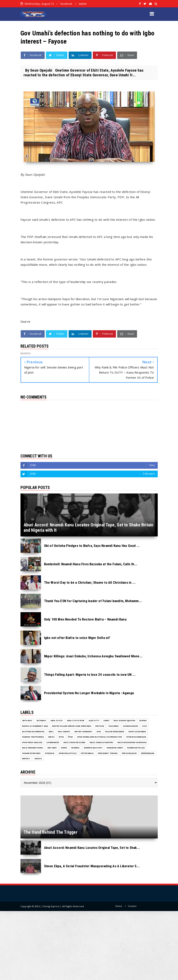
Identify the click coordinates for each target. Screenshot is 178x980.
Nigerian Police (136, 748)
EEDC (51, 732)
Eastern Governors (33, 732)
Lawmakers (53, 742)
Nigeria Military (93, 748)
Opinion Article (68, 753)
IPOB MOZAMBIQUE (136, 737)
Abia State (57, 720)
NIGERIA (75, 748)
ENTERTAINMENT (84, 732)
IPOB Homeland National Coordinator (100, 737)
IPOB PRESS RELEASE (32, 742)
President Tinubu (108, 753)
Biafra (143, 720)
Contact (132, 906)
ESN (99, 732)
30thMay (41, 720)
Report (26, 759)
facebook (66, 4)
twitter (83, 4)
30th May (27, 720)
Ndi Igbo (52, 748)
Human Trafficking (33, 737)
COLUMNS (113, 726)
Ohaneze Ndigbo (31, 753)
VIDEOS (38, 759)
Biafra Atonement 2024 (35, 726)
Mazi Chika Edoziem (74, 742)
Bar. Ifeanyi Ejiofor (124, 720)
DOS (145, 726)
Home (119, 906)
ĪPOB (70, 737)
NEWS (64, 748)
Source (26, 321)
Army (106, 720)
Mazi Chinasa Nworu (102, 742)
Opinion (49, 753)
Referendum (148, 753)
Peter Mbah (87, 753)
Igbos (51, 737)
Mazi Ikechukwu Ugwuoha (132, 742)
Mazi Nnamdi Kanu (33, 748)
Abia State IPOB (76, 720)
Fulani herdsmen (115, 732)
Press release (129, 753)
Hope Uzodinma (137, 732)
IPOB (61, 737)
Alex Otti (94, 720)
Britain (100, 726)
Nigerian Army (115, 748)
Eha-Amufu (64, 732)
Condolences (130, 726)
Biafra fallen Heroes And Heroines (72, 726)
